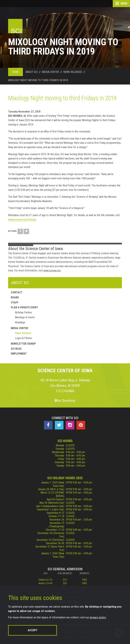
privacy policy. (98, 617)
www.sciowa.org (52, 270)
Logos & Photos (23, 338)
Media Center (19, 328)
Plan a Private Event (24, 307)
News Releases (23, 333)
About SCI (20, 283)
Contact (17, 292)
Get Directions (65, 401)
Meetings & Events (25, 317)
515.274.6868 (65, 391)
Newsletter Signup (23, 344)
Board (15, 297)
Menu (121, 3)
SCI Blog (16, 349)
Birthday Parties (23, 312)
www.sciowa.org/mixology (22, 220)
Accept (33, 630)
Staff (15, 303)
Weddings (20, 322)
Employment (19, 354)
